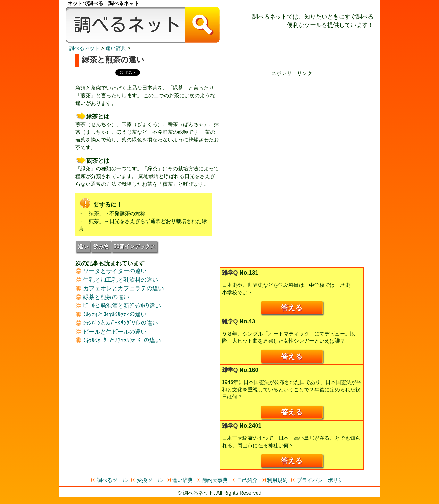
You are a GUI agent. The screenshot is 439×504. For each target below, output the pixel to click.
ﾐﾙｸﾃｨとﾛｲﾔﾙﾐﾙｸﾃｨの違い (111, 314)
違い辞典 (116, 48)
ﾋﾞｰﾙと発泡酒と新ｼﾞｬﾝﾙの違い (118, 306)
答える (292, 308)
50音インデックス (135, 247)
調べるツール (109, 480)
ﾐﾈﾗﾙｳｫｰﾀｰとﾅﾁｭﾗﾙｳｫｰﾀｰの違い (118, 340)
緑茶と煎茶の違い (102, 297)
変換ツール (147, 480)
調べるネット (84, 48)
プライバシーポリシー (320, 480)
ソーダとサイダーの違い (111, 271)
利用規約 (274, 480)
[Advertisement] (292, 122)
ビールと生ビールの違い (111, 332)
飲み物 (101, 247)
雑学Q (230, 273)
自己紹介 (244, 480)
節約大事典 (212, 480)
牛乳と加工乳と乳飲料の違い (117, 280)
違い (83, 247)
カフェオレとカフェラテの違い (120, 288)
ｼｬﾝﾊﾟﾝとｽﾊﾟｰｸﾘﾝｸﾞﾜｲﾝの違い (117, 323)
